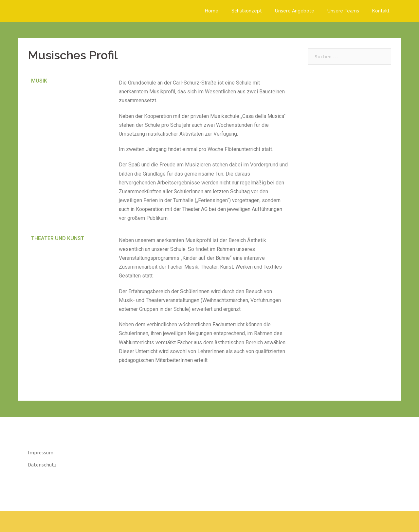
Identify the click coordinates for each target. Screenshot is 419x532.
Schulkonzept (247, 11)
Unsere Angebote (295, 11)
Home (212, 11)
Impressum (41, 452)
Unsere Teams (343, 11)
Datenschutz (42, 465)
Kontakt (381, 11)
